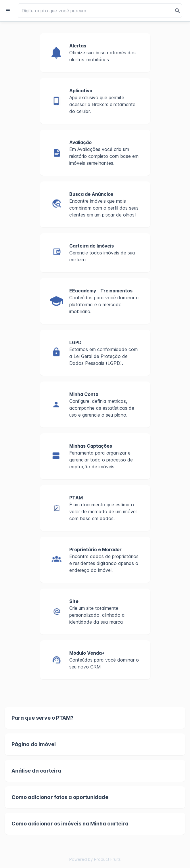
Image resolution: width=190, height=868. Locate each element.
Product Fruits (107, 859)
